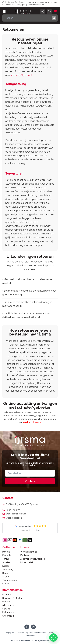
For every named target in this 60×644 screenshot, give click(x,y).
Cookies (20, 633)
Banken (6, 552)
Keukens (25, 555)
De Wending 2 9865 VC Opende (22, 504)
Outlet (6, 584)
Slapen (6, 577)
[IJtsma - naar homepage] (23, 12)
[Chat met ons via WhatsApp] (53, 638)
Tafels (6, 559)
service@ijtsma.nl (32, 422)
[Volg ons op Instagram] (33, 627)
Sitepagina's (10, 633)
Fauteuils (7, 555)
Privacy (51, 633)
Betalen (6, 602)
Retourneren (9, 612)
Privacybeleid (27, 562)
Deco (5, 573)
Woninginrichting (29, 552)
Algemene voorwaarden (33, 559)
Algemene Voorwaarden (36, 633)
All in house (8, 605)
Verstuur (30, 481)
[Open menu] (4, 12)
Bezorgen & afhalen (12, 598)
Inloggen (21, 5)
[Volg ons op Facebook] (27, 627)
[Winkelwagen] (55, 12)
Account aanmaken (36, 5)
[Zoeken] (30, 18)
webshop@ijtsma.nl (21, 75)
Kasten (6, 566)
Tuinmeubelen (10, 580)
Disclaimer (30, 636)
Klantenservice (8, 5)
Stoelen (6, 562)
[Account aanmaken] (49, 12)
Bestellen (7, 595)
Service (6, 609)
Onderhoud (8, 616)
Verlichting (8, 569)
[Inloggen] (43, 12)
